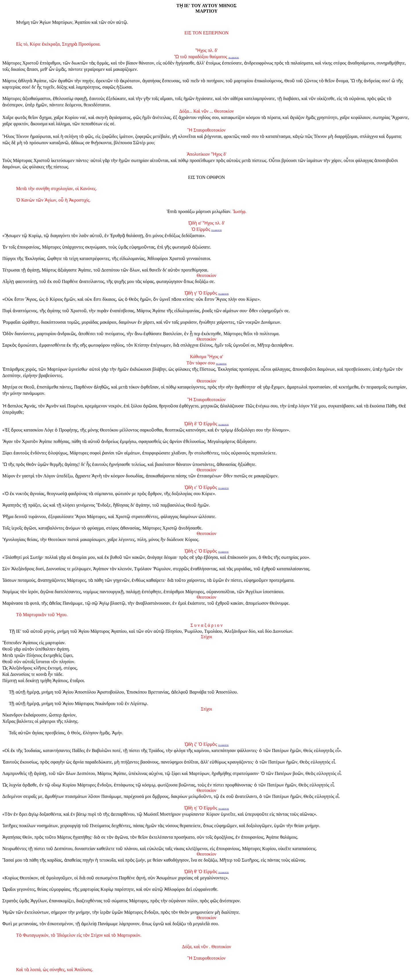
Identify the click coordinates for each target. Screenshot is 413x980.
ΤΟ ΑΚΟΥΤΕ (234, 57)
